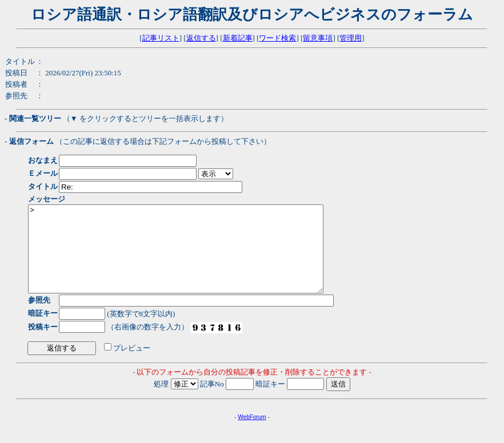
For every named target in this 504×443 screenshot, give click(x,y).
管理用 (351, 38)
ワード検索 (277, 38)
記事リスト (161, 38)
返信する (201, 38)
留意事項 (318, 38)
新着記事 (238, 38)
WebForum (252, 434)
